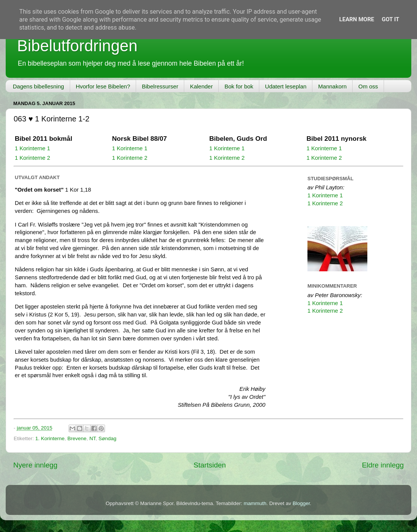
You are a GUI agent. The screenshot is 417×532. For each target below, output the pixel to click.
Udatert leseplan (286, 86)
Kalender (201, 86)
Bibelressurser (160, 86)
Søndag (107, 438)
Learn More (357, 19)
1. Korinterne (50, 438)
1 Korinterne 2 (32, 158)
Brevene (77, 438)
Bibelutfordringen (77, 46)
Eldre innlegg (383, 465)
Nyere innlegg (35, 465)
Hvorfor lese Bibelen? (103, 86)
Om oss (368, 86)
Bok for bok (239, 86)
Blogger (301, 503)
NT (93, 438)
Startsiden (210, 465)
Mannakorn (332, 86)
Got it (390, 19)
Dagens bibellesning (38, 86)
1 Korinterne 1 (32, 148)
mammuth (255, 503)
